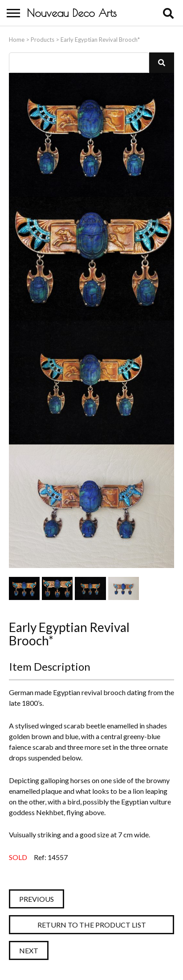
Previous (37, 899)
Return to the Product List (92, 925)
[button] (162, 63)
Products (43, 40)
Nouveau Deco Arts (72, 13)
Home (17, 40)
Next (29, 950)
